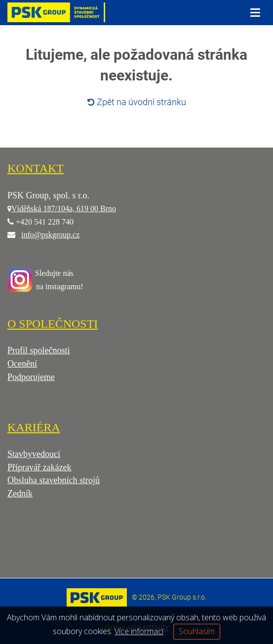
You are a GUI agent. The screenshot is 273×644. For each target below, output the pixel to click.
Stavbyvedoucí (34, 454)
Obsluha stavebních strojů (54, 480)
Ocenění (22, 364)
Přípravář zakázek (39, 467)
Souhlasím (197, 631)
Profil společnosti (39, 350)
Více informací (139, 631)
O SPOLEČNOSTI (53, 324)
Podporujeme (31, 377)
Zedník (20, 493)
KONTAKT (36, 168)
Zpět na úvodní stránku (137, 102)
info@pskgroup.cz (50, 235)
